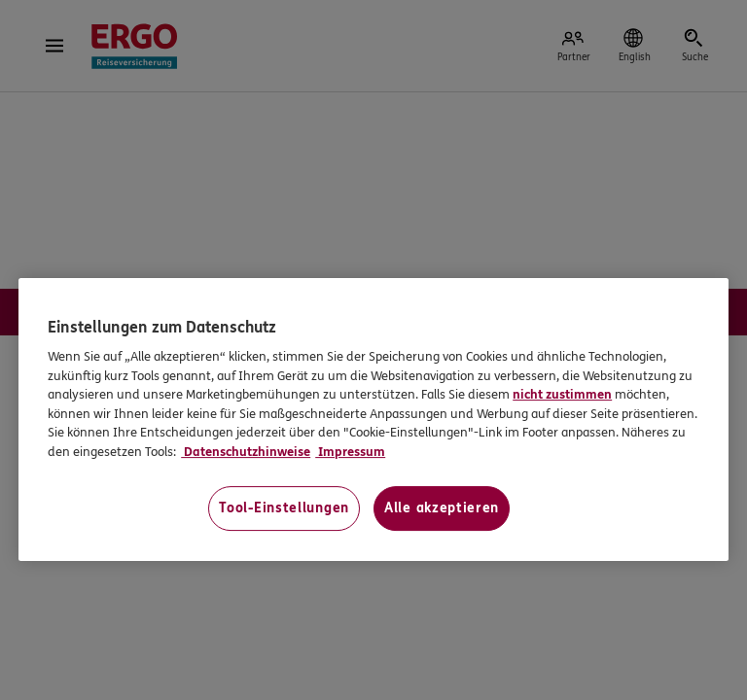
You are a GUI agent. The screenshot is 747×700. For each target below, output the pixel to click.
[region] (373, 420)
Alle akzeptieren (442, 509)
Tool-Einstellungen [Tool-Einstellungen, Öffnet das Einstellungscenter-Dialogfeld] (284, 509)
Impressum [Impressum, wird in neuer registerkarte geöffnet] (350, 452)
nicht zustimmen (562, 396)
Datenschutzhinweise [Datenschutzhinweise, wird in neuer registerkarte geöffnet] (246, 452)
